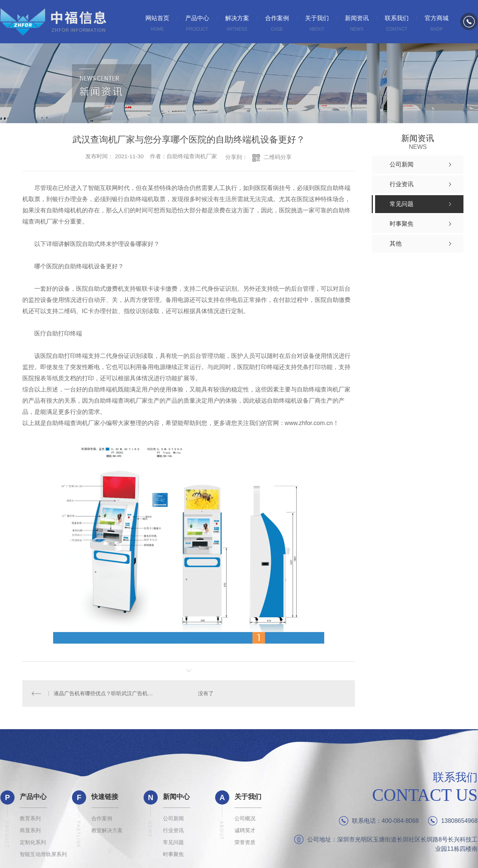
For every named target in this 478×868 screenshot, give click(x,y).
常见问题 (173, 842)
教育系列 (30, 818)
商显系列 (30, 830)
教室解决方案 (107, 830)
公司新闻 (173, 818)
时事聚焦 (173, 854)
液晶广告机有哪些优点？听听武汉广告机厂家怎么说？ (105, 693)
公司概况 (245, 818)
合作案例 (102, 818)
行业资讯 (173, 830)
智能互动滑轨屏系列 (43, 854)
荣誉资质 (245, 842)
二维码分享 (278, 157)
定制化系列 (33, 842)
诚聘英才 (245, 830)
